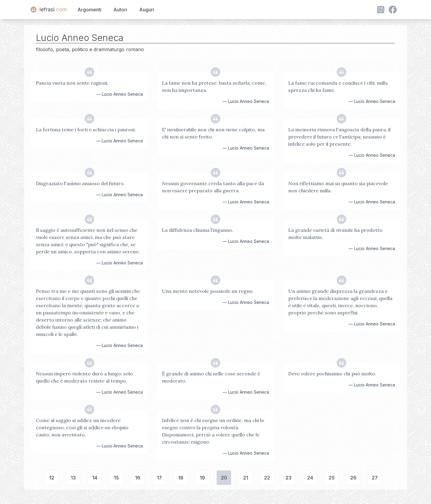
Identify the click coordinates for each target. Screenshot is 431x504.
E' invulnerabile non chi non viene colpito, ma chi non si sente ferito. (213, 133)
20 (224, 478)
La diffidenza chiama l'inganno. (198, 230)
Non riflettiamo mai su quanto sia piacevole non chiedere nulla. (338, 187)
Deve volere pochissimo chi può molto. (332, 374)
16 (138, 478)
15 (116, 478)
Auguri (147, 10)
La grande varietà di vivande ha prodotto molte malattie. (335, 234)
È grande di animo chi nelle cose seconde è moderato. (211, 377)
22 (267, 478)
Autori (120, 10)
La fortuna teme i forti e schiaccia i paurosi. (86, 130)
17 (159, 478)
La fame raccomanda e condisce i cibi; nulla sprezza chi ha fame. (338, 86)
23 (289, 478)
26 (353, 478)
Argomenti (89, 10)
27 (375, 478)
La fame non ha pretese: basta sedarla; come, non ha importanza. (214, 86)
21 (246, 478)
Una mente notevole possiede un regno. (208, 291)
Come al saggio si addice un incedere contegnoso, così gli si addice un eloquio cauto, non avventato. (82, 427)
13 (73, 478)
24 (310, 478)
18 (181, 478)
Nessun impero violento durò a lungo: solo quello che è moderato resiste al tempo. (84, 377)
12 (52, 478)
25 (332, 478)
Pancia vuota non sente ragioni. (72, 83)
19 (202, 478)
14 (95, 478)
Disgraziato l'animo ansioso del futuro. (80, 183)
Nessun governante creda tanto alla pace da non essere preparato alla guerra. (213, 187)
